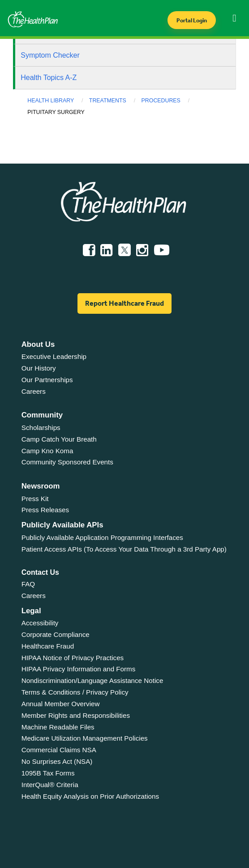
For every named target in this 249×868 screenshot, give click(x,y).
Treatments (108, 101)
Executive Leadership (54, 356)
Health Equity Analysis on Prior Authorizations (90, 796)
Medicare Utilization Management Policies (85, 738)
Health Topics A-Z (49, 78)
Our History (39, 368)
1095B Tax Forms (48, 773)
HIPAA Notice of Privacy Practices (73, 658)
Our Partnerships (47, 380)
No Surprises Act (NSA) (57, 761)
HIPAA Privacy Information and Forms (79, 669)
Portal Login (192, 20)
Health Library (51, 101)
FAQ (28, 584)
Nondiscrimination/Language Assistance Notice (92, 680)
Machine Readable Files (58, 727)
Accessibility (40, 623)
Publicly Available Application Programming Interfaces (102, 537)
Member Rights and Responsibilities (76, 715)
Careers (34, 391)
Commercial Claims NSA (59, 750)
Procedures (161, 101)
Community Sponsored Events (67, 462)
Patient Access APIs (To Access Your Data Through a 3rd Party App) (124, 549)
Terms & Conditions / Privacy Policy (75, 692)
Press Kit (35, 499)
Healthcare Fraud (48, 646)
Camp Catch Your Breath (59, 439)
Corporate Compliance (56, 634)
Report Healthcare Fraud (124, 303)
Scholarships (41, 428)
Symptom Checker (50, 55)
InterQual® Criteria (50, 785)
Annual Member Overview (61, 704)
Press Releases (45, 510)
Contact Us (40, 572)
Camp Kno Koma (47, 451)
